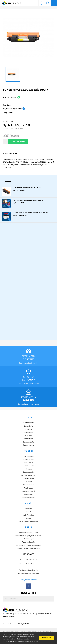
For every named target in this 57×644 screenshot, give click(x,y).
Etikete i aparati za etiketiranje (28, 548)
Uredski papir (28, 539)
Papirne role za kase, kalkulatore (28, 545)
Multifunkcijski (29, 515)
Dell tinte (28, 429)
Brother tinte (29, 423)
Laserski (28, 509)
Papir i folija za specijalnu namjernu (28, 536)
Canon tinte (28, 426)
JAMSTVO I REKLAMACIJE (46, 614)
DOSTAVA (9, 614)
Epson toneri (29, 466)
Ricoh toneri (29, 488)
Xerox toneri (28, 494)
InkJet (29, 512)
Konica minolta (28, 472)
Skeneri (29, 518)
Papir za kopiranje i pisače (28, 532)
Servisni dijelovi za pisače (28, 521)
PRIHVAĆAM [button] (46, 638)
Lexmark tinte (29, 442)
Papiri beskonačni (29, 542)
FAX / (21, 563)
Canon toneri (28, 459)
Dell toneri (28, 462)
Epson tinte (29, 432)
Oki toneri (29, 482)
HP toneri (29, 469)
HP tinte (29, 435)
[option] (28, 37)
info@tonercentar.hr (29, 580)
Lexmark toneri (29, 478)
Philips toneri (28, 485)
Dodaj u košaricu (18, 141)
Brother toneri (29, 456)
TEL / (21, 559)
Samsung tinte (29, 445)
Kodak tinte (29, 439)
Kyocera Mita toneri (29, 475)
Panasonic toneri (28, 497)
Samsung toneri (29, 491)
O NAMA (33, 614)
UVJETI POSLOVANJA (21, 614)
